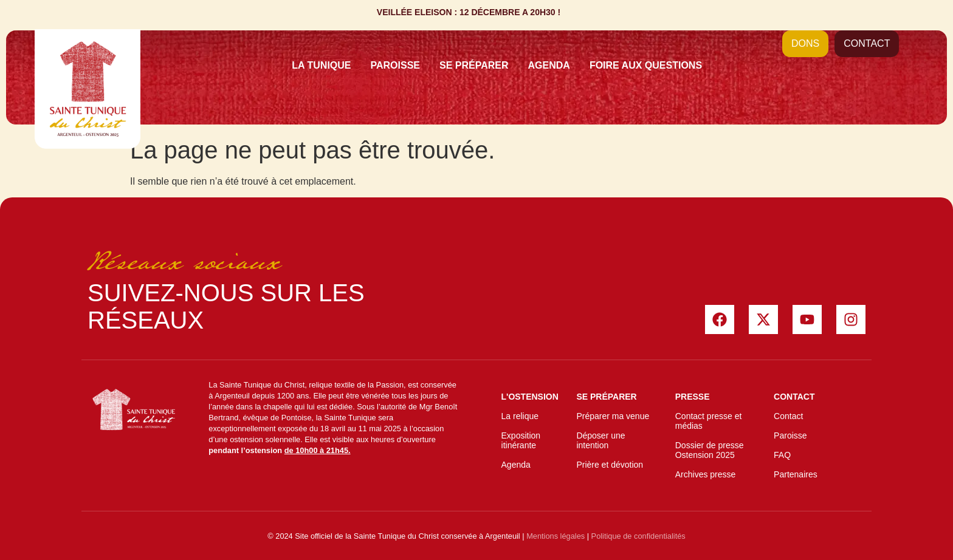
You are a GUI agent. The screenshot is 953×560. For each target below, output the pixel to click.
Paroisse (396, 65)
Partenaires (796, 474)
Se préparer (474, 65)
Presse (693, 397)
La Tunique (321, 65)
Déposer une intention (600, 440)
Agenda (549, 65)
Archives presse (706, 474)
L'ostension (530, 397)
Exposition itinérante (521, 440)
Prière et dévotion (610, 465)
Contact (794, 397)
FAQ (782, 455)
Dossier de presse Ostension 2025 (710, 450)
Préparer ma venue (613, 416)
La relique (520, 416)
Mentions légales (556, 536)
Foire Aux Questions (646, 65)
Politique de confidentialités (638, 536)
